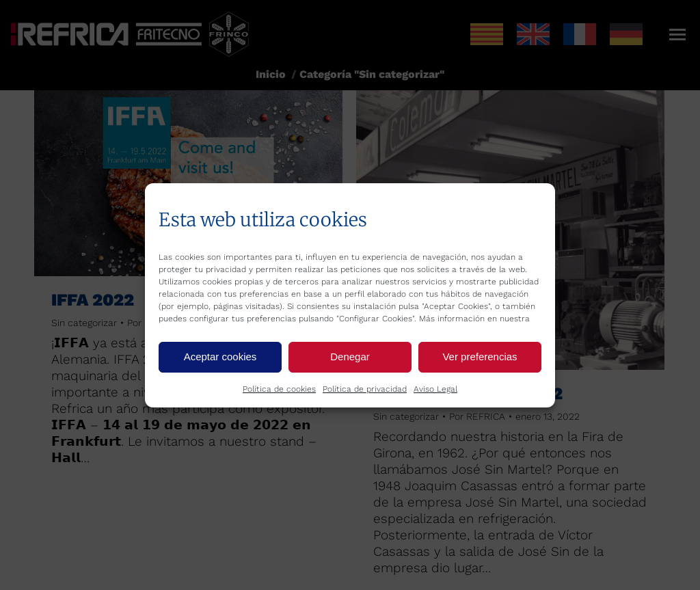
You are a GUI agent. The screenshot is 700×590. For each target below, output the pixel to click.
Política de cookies (279, 389)
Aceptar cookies (220, 357)
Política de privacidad (365, 389)
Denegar (350, 357)
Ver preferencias (480, 357)
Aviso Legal (435, 389)
